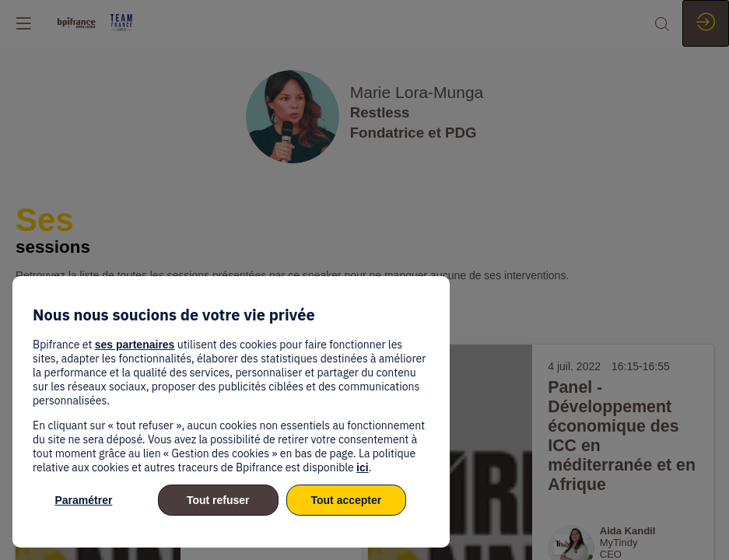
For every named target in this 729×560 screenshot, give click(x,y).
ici (363, 467)
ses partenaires (135, 345)
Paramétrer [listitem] (84, 500)
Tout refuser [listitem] (218, 500)
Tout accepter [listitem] (346, 500)
